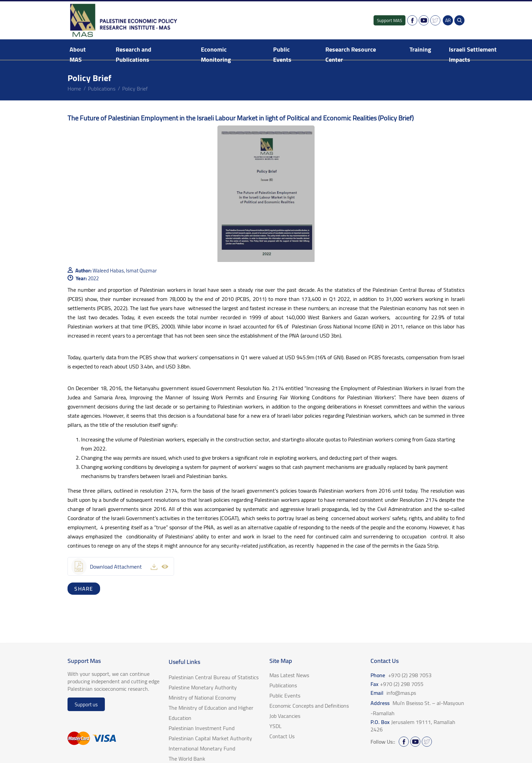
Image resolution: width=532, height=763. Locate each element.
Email (393, 693)
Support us (86, 704)
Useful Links (184, 662)
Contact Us (282, 736)
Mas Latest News (289, 675)
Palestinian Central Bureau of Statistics (214, 677)
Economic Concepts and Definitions (309, 706)
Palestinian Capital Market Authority (210, 738)
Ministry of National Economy (202, 698)
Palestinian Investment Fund (202, 728)
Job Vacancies (285, 716)
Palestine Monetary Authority (203, 687)
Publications (102, 89)
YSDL (275, 726)
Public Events (282, 54)
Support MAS (389, 20)
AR (448, 20)
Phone (401, 675)
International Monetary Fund (202, 748)
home (74, 89)
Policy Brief (135, 89)
